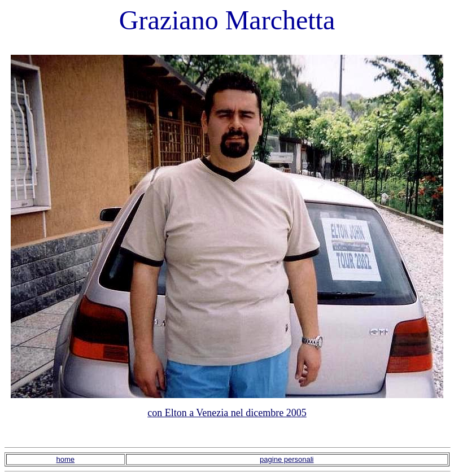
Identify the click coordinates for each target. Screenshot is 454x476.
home (66, 459)
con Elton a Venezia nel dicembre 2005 (227, 413)
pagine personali (287, 459)
